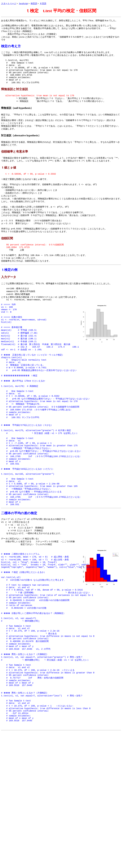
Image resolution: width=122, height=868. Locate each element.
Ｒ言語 (43, 3)
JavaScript (23, 3)
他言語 (34, 3)
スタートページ (9, 3)
